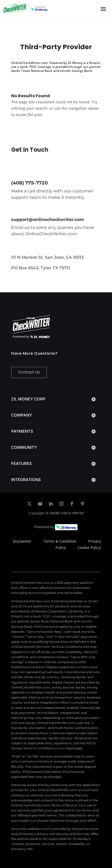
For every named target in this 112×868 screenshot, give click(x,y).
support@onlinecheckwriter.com (48, 220)
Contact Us (29, 372)
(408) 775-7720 (29, 183)
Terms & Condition (60, 541)
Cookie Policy (89, 548)
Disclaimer (22, 541)
